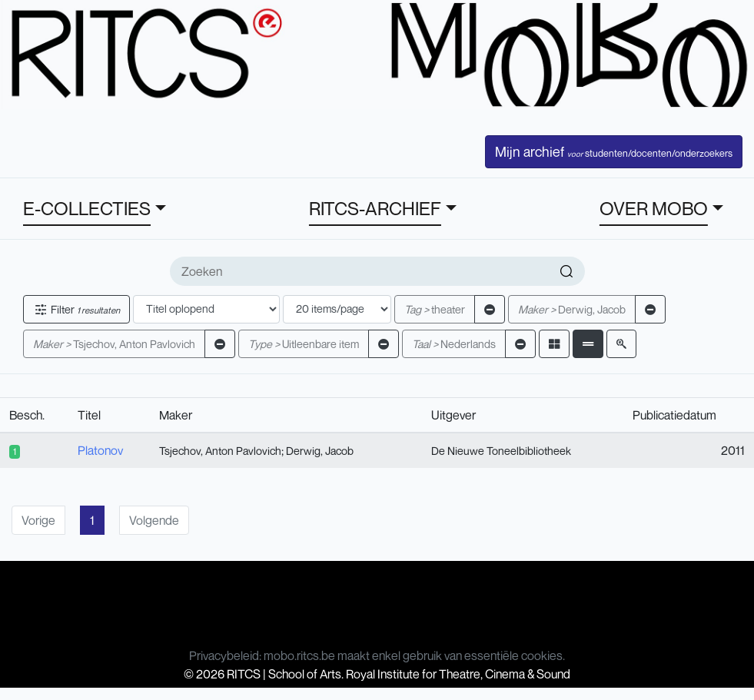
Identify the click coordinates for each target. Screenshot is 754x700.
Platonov (100, 450)
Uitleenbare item (304, 344)
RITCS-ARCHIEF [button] (375, 208)
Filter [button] (76, 309)
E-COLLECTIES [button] (87, 208)
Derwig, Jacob (572, 309)
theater (435, 309)
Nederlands (454, 344)
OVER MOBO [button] (654, 208)
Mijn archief (614, 151)
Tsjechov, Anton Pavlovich (114, 344)
